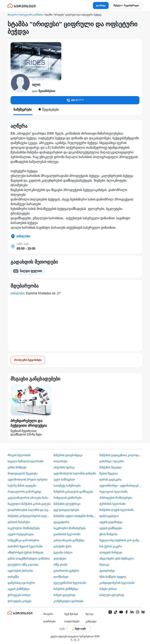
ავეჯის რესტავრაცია (21, 534)
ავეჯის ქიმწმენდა (19, 589)
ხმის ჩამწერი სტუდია (113, 577)
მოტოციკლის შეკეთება (23, 473)
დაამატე (101, 5)
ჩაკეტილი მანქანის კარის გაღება (29, 504)
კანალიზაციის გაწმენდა (69, 540)
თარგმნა (13, 577)
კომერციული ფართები (68, 601)
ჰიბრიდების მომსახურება (116, 498)
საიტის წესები (72, 621)
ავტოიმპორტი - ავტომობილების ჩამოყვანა (121, 486)
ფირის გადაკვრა (110, 479)
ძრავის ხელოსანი (19, 455)
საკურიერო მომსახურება (24, 528)
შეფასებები (48, 109)
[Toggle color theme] (79, 629)
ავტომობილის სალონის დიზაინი (75, 473)
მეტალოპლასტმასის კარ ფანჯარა (121, 540)
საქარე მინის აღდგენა (22, 486)
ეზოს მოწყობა (108, 534)
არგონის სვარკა (64, 467)
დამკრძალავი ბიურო (21, 583)
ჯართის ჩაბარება (19, 522)
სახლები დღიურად (112, 595)
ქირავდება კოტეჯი (20, 601)
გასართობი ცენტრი (66, 571)
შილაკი (104, 565)
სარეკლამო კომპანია (31, 15)
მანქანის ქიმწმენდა (66, 589)
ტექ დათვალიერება (66, 510)
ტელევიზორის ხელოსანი (70, 583)
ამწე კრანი (60, 565)
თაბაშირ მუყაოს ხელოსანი (25, 546)
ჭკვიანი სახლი (63, 552)
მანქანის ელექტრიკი (67, 504)
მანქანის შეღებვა (110, 467)
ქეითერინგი (107, 571)
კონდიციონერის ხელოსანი (117, 583)
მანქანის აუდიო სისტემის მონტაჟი (75, 516)
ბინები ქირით (108, 589)
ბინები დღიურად (64, 595)
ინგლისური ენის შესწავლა (117, 558)
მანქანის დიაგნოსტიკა (68, 455)
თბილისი (17, 293)
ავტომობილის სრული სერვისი (27, 479)
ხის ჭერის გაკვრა (111, 546)
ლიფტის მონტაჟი (111, 552)
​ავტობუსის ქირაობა (20, 571)
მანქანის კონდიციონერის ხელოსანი (29, 516)
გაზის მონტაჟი (17, 467)
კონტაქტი (91, 621)
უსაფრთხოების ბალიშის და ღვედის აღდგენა (29, 510)
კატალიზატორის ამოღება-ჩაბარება (29, 498)
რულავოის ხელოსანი (113, 492)
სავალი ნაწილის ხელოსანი (25, 461)
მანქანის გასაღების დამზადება (73, 492)
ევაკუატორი (61, 522)
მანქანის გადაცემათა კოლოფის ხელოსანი (121, 455)
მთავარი (12, 15)
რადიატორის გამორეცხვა (24, 492)
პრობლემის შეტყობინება (28, 360)
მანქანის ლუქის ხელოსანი (117, 510)
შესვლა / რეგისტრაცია (126, 5)
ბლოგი (90, 614)
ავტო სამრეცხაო (64, 479)
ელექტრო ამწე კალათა (23, 565)
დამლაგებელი (109, 516)
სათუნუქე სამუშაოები (67, 486)
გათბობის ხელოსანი (67, 534)
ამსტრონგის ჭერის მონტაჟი (25, 552)
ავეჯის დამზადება (111, 528)
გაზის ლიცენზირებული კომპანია (29, 558)
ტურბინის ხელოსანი (112, 504)
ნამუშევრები (23, 110)
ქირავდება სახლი (19, 595)
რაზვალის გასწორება (68, 498)
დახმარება (49, 621)
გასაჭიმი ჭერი (63, 546)
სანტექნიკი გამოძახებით (23, 540)
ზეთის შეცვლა (109, 473)
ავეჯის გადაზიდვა (111, 522)
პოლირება (61, 461)
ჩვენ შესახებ (71, 614)
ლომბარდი (61, 577)
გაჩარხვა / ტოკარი (112, 461)
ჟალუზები (60, 558)
